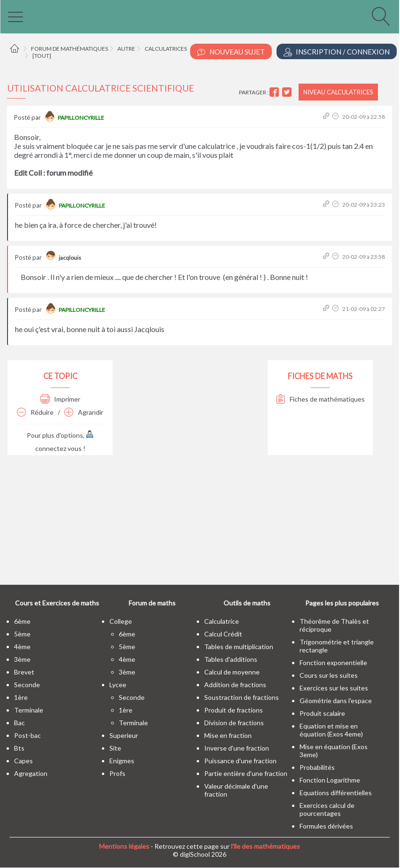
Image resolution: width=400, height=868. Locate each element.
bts (19, 748)
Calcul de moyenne (232, 672)
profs (117, 773)
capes (23, 761)
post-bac (27, 735)
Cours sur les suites (329, 675)
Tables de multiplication (239, 647)
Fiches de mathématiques (320, 399)
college (121, 621)
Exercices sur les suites (334, 688)
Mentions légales (124, 846)
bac (19, 723)
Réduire (35, 412)
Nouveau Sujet (231, 52)
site (115, 748)
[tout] (42, 56)
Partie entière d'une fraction (246, 773)
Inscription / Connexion (337, 52)
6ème (22, 621)
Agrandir (84, 412)
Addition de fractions (235, 685)
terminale (29, 710)
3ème (22, 659)
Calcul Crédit (223, 634)
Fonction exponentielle (333, 663)
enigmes (122, 761)
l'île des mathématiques (265, 846)
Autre (126, 49)
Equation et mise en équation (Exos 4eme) (331, 730)
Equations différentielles (336, 793)
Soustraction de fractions (242, 697)
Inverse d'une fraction (237, 748)
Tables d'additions (231, 659)
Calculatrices (166, 49)
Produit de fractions (234, 710)
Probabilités (317, 767)
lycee (118, 685)
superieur (124, 735)
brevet (24, 672)
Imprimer (60, 399)
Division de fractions (234, 723)
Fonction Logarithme (330, 780)
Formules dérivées (326, 826)
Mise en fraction (228, 735)
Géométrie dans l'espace (336, 701)
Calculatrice (222, 621)
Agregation (31, 773)
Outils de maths (247, 603)
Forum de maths (152, 603)
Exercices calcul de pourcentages (327, 809)
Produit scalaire (322, 713)
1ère (21, 697)
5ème (22, 634)
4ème (22, 647)
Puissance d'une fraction (240, 761)
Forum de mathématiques (69, 49)
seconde (27, 685)
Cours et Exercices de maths (57, 603)
